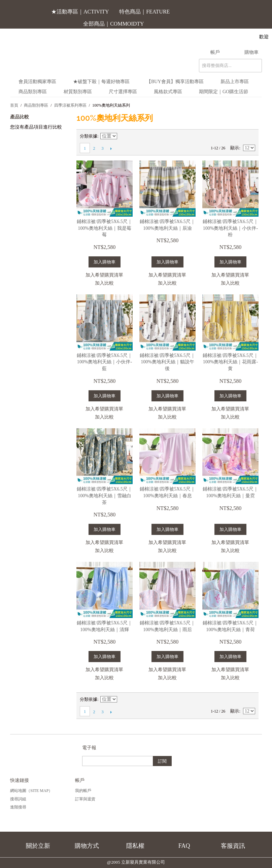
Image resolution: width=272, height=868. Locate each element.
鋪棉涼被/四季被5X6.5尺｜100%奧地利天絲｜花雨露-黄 (230, 362)
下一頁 (111, 148)
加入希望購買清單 (104, 275)
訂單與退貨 (85, 799)
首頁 (14, 105)
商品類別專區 (33, 92)
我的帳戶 (83, 791)
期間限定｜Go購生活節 (224, 92)
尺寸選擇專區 (123, 92)
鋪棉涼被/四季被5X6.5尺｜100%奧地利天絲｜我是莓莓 (105, 228)
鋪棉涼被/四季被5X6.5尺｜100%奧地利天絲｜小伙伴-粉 (230, 228)
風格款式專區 (168, 92)
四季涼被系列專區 (70, 105)
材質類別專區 (78, 92)
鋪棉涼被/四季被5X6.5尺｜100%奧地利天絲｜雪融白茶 (105, 496)
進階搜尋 (18, 807)
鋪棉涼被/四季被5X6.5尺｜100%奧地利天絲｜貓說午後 (167, 362)
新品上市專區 (235, 82)
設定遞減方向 (123, 136)
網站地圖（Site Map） (31, 791)
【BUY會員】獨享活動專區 (175, 82)
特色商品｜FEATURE (144, 12)
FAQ (184, 846)
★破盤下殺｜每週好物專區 (101, 82)
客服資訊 (233, 846)
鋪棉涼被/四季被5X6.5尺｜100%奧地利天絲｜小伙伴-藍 (105, 362)
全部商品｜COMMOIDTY (113, 24)
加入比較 (104, 283)
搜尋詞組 (18, 799)
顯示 (235, 148)
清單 (250, 136)
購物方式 (87, 846)
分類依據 (89, 136)
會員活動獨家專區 (37, 82)
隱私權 (135, 846)
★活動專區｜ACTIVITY (80, 12)
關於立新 (38, 846)
